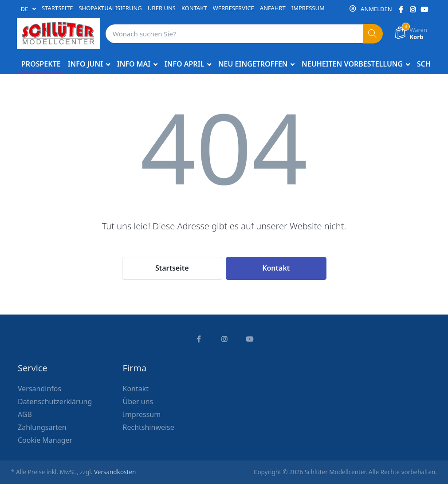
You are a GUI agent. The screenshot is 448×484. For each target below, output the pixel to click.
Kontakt (276, 268)
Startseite (172, 268)
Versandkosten (115, 472)
